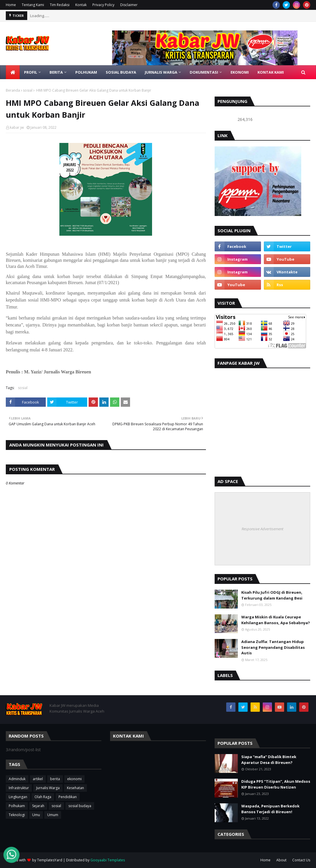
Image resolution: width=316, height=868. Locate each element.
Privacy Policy (103, 5)
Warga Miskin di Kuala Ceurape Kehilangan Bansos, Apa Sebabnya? (276, 620)
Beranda (13, 90)
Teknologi (17, 815)
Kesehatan (75, 788)
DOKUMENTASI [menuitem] (204, 72)
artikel (38, 779)
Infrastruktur (19, 788)
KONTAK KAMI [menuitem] (271, 72)
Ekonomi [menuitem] (240, 72)
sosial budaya (80, 806)
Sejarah (38, 806)
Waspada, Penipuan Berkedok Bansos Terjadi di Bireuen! (270, 809)
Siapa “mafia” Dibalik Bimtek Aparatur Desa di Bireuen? (269, 760)
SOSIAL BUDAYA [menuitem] (121, 72)
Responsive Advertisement (262, 529)
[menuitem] (13, 72)
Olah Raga (43, 797)
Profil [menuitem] (31, 72)
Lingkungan (18, 797)
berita (55, 779)
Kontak (81, 5)
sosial (28, 90)
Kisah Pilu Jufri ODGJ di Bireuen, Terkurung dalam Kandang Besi (272, 595)
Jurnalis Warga (48, 788)
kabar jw (17, 127)
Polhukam (17, 806)
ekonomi (74, 779)
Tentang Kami (33, 5)
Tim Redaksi (60, 5)
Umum (53, 815)
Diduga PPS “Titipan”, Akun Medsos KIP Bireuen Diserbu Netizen (276, 784)
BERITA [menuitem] (56, 72)
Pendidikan (68, 797)
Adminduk (17, 779)
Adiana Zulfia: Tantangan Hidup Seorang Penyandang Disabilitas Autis (273, 647)
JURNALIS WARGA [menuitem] (161, 72)
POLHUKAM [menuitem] (86, 72)
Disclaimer (129, 5)
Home (11, 5)
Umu (36, 815)
